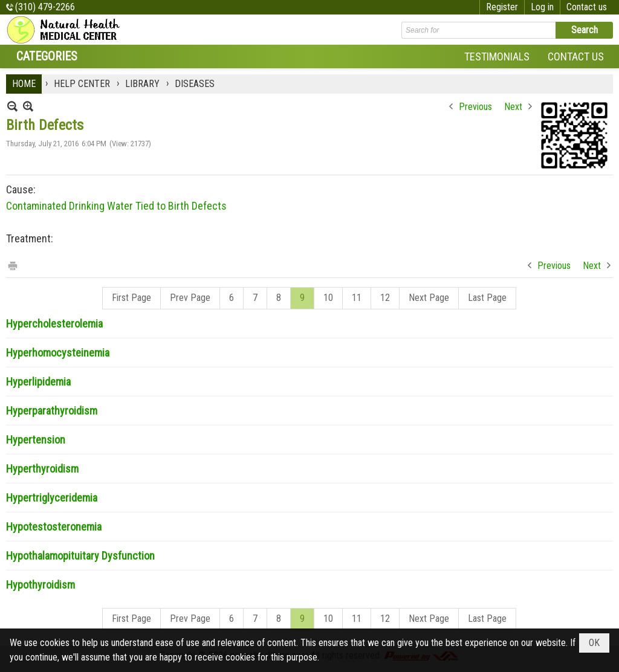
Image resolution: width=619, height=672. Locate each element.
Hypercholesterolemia (54, 324)
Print (12, 265)
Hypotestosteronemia (54, 527)
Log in (542, 7)
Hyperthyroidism (42, 469)
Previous (475, 107)
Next (513, 107)
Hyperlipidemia (38, 382)
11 (357, 298)
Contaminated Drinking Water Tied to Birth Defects (116, 206)
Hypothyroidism (41, 585)
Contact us (587, 7)
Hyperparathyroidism (52, 411)
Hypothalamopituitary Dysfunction (80, 556)
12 (385, 298)
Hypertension (36, 440)
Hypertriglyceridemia (52, 498)
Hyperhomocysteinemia (58, 353)
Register (502, 7)
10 (328, 298)
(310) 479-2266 (45, 7)
